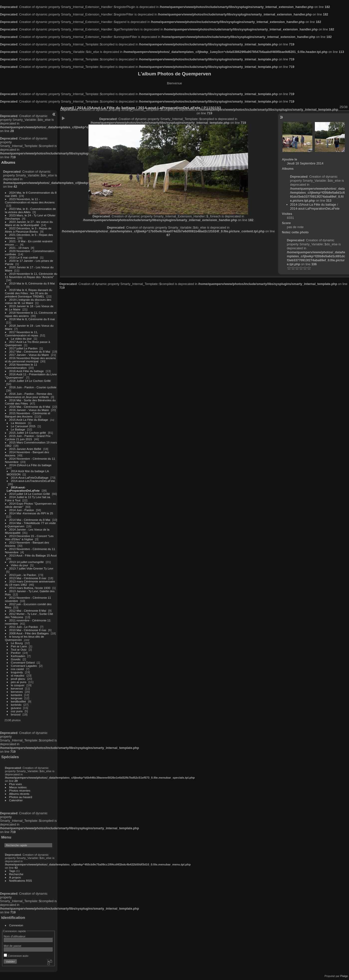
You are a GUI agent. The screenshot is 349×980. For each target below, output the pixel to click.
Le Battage (18, 429)
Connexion (16, 925)
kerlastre (17, 695)
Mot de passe (13, 946)
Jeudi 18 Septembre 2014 (305, 163)
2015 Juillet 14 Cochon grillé (28, 433)
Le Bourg (17, 643)
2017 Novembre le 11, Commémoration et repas (22, 334)
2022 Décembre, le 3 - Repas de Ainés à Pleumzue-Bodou (28, 230)
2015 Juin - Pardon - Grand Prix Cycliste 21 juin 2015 (28, 437)
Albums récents (19, 794)
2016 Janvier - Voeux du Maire (29, 410)
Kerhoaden (18, 656)
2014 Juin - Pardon (22, 510)
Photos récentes (20, 790)
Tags (12, 871)
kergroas (17, 698)
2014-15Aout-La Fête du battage (30, 465)
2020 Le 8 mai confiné (24, 257)
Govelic (16, 659)
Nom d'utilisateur (15, 936)
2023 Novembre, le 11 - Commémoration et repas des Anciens (30, 201)
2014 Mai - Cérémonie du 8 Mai (30, 520)
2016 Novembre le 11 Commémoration (21, 366)
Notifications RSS (21, 881)
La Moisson (18, 423)
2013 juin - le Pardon (23, 575)
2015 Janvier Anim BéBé (25, 449)
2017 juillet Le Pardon (23, 348)
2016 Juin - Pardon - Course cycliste (33, 387)
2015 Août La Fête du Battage (29, 420)
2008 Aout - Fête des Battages (29, 633)
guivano (16, 708)
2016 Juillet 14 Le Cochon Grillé (30, 381)
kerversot (17, 688)
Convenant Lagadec (24, 666)
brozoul (16, 714)
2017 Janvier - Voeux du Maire (29, 355)
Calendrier (16, 800)
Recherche (16, 874)
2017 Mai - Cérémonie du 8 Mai (30, 351)
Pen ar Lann (19, 646)
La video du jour (21, 339)
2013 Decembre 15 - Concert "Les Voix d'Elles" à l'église (29, 538)
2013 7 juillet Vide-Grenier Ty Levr (31, 568)
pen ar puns (19, 682)
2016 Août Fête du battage (27, 371)
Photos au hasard (21, 797)
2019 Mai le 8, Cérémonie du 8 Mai (32, 283)
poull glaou (18, 679)
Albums (8, 162)
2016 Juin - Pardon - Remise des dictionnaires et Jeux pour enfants (29, 395)
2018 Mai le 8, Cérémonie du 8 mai (32, 319)
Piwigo (344, 976)
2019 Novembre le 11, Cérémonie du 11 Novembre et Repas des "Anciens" (31, 275)
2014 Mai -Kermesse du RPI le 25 (31, 513)
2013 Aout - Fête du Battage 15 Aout (33, 555)
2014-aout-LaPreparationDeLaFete (23, 489)
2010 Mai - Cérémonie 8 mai (28, 630)
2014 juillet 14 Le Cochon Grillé (30, 494)
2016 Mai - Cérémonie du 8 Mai (30, 407)
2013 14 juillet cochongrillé (27, 562)
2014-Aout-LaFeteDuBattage (30, 478)
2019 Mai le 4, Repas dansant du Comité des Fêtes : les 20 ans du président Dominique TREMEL (29, 293)
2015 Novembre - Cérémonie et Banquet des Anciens (28, 415)
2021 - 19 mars (19, 248)
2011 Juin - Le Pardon (24, 627)
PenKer (16, 653)
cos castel (17, 669)
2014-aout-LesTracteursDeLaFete (33, 481)
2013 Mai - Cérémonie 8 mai (28, 578)
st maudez (18, 675)
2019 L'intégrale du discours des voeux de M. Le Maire (28, 301)
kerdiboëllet (18, 701)
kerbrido (16, 705)
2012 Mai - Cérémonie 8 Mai (28, 611)
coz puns (17, 711)
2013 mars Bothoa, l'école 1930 (30, 588)
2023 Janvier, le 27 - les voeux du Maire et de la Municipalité (29, 223)
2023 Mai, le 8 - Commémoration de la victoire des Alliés (30, 210)
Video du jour (20, 565)
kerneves (17, 692)
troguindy (17, 672)
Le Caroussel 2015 (23, 426)
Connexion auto (16, 956)
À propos (15, 877)
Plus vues (16, 784)
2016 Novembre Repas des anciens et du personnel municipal (30, 360)
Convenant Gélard (23, 662)
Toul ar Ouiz (19, 649)
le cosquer (18, 685)
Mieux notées (18, 787)
